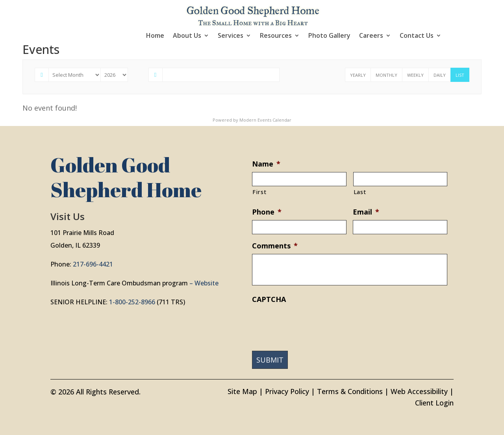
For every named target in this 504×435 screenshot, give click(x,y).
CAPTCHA (269, 299)
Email (366, 212)
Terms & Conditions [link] (350, 391)
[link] (253, 15)
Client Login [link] (434, 403)
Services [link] (231, 36)
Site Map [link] (242, 391)
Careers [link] (371, 36)
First (259, 192)
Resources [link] (276, 36)
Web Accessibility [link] (419, 391)
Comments (275, 246)
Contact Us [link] (417, 36)
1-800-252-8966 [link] (132, 302)
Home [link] (155, 36)
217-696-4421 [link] (93, 264)
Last (360, 192)
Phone (267, 212)
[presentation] (312, 323)
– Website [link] (204, 283)
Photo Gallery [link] (329, 36)
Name (266, 164)
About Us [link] (187, 36)
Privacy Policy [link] (287, 391)
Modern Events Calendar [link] (265, 120)
